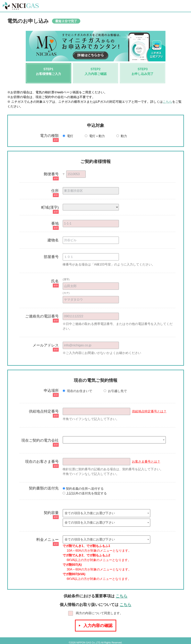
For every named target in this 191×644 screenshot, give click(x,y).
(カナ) (66, 293)
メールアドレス (46, 345)
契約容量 (51, 513)
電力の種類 (49, 136)
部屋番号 (51, 257)
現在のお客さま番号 (42, 462)
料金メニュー (48, 540)
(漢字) (66, 279)
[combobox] (114, 440)
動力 (122, 136)
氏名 (55, 281)
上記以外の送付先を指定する (85, 493)
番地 (55, 223)
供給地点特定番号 (44, 411)
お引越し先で (115, 391)
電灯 (68, 136)
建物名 (53, 240)
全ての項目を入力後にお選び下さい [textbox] (90, 513)
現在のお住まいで (78, 391)
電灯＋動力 (95, 136)
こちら (167, 102)
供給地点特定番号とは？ (149, 411)
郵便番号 (51, 174)
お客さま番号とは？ (146, 462)
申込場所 (51, 391)
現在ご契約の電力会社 (40, 440)
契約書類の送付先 (44, 488)
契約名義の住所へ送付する (83, 489)
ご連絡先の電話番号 (42, 316)
